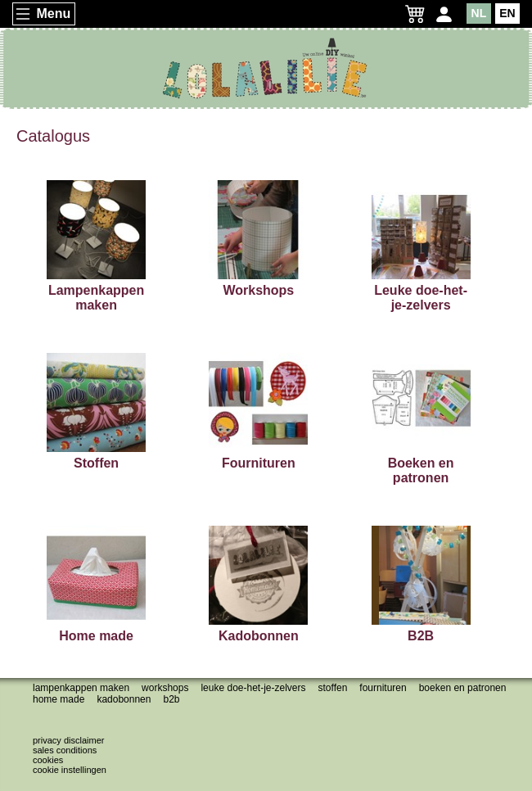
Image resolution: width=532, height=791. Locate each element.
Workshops (165, 688)
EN (507, 13)
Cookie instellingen (70, 770)
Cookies (48, 760)
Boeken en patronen (463, 688)
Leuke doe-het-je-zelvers (253, 688)
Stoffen (333, 688)
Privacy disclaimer (68, 740)
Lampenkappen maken (81, 688)
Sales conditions (65, 750)
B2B (171, 699)
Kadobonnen (124, 699)
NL (479, 13)
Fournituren (383, 688)
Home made (59, 699)
